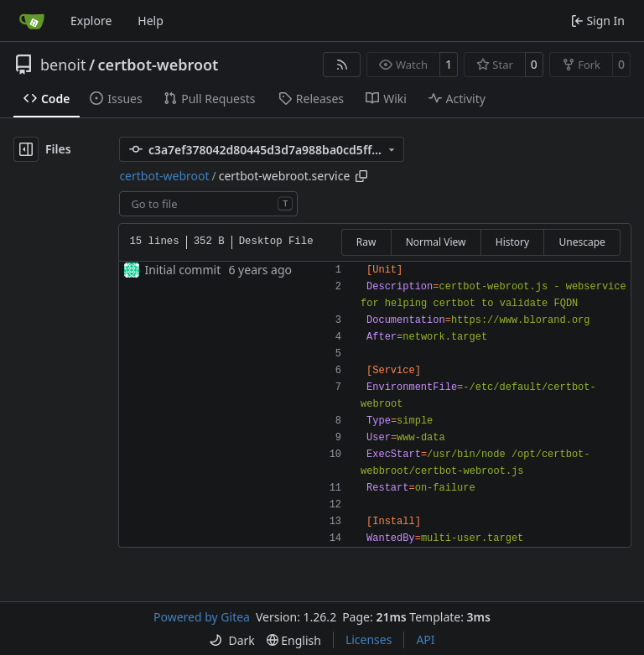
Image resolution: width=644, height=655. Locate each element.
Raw (366, 242)
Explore (91, 21)
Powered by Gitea (202, 617)
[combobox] (208, 204)
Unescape (582, 242)
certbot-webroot (158, 65)
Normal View (436, 242)
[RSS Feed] (342, 65)
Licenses (369, 639)
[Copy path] (361, 176)
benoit (63, 65)
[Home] (32, 21)
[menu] (231, 640)
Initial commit (182, 270)
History (512, 242)
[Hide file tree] (26, 149)
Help (151, 21)
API (425, 639)
